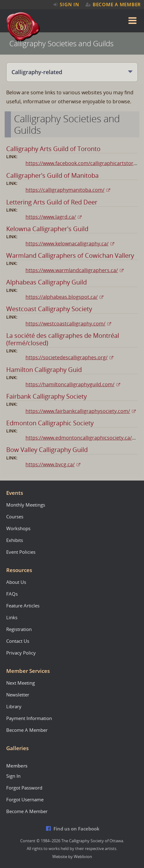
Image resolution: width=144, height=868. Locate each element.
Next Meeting (21, 683)
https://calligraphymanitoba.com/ (65, 190)
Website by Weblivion (72, 857)
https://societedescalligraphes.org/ (67, 357)
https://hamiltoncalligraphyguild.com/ (70, 384)
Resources (19, 570)
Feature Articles (23, 606)
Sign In (66, 4)
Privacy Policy (21, 653)
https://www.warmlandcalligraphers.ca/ (72, 270)
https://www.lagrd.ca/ (51, 217)
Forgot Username (25, 799)
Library (14, 706)
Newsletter (18, 695)
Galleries (17, 748)
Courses (15, 517)
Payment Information (29, 718)
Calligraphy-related (37, 72)
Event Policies (21, 552)
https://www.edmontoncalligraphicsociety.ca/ (79, 438)
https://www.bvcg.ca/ (50, 464)
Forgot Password (24, 788)
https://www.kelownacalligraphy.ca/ (67, 244)
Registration (19, 629)
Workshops (18, 528)
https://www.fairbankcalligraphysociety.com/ (78, 411)
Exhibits (15, 540)
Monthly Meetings (26, 505)
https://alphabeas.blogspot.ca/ (62, 297)
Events (15, 493)
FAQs (12, 594)
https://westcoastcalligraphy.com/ (65, 324)
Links (12, 617)
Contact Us (18, 641)
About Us (16, 582)
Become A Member (113, 4)
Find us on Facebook (73, 829)
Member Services (28, 671)
